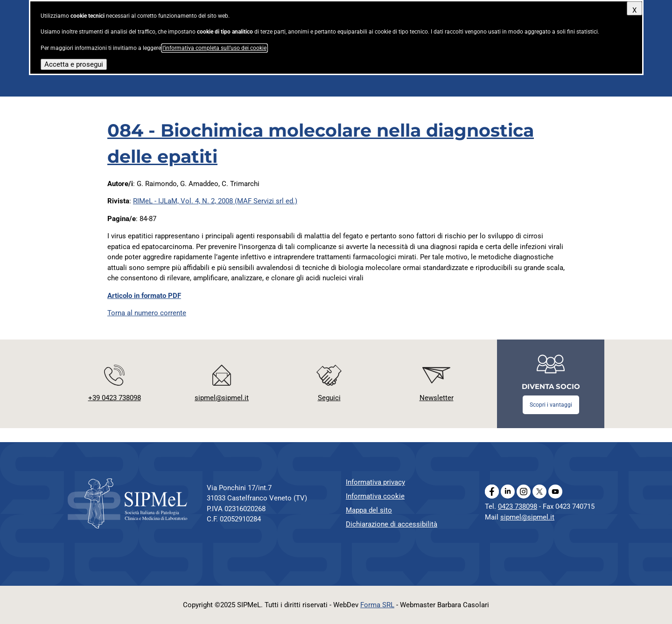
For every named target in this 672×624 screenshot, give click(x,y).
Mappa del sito (369, 510)
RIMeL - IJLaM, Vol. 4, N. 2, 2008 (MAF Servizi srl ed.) (215, 201)
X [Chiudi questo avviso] (634, 10)
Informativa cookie (375, 496)
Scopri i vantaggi (551, 405)
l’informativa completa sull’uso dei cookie (214, 48)
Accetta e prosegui (74, 64)
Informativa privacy (375, 482)
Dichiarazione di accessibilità (392, 524)
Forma (377, 605)
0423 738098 (518, 506)
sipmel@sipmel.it (527, 517)
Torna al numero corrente (147, 313)
